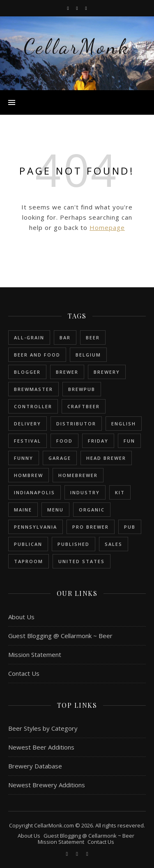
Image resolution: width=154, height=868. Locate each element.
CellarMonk (77, 47)
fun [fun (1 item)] (129, 441)
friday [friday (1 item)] (98, 441)
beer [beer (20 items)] (93, 337)
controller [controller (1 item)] (33, 406)
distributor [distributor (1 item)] (76, 424)
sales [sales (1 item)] (114, 544)
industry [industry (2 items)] (85, 492)
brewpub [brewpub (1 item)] (82, 389)
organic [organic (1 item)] (92, 510)
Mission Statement (35, 654)
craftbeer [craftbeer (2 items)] (84, 406)
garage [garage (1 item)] (60, 458)
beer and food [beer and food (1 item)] (37, 355)
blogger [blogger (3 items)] (27, 372)
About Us (21, 617)
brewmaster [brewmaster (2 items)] (33, 389)
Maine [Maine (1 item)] (23, 510)
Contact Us (24, 673)
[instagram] (77, 8)
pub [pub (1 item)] (130, 527)
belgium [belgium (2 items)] (88, 355)
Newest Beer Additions (41, 747)
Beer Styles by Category (43, 728)
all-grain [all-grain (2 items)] (29, 337)
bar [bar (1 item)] (65, 337)
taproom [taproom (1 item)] (29, 561)
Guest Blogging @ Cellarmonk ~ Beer (60, 636)
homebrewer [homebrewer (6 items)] (78, 475)
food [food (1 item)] (64, 441)
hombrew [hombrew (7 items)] (29, 475)
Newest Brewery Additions (47, 785)
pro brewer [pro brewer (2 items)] (91, 527)
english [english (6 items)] (124, 424)
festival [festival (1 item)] (28, 441)
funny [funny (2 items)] (24, 458)
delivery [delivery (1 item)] (28, 424)
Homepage (107, 227)
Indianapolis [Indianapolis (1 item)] (34, 492)
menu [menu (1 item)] (55, 510)
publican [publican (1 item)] (28, 544)
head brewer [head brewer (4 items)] (106, 458)
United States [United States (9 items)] (82, 561)
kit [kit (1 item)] (120, 492)
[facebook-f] (68, 8)
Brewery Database (35, 766)
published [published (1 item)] (74, 544)
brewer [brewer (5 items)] (67, 372)
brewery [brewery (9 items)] (107, 372)
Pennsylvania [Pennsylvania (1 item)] (36, 527)
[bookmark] (86, 8)
